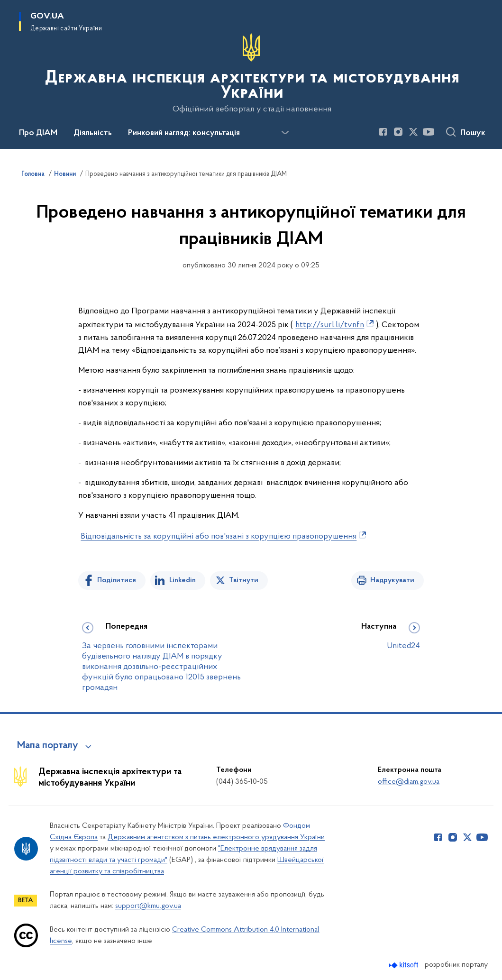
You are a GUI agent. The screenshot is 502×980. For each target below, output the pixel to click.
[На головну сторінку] (251, 73)
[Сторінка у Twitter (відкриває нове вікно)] (413, 132)
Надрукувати (392, 580)
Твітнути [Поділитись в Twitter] (244, 580)
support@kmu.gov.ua (148, 906)
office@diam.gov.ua (409, 782)
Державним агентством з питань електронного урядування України (216, 837)
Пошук (473, 133)
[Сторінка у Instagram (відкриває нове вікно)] (398, 132)
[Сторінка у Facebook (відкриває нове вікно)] (383, 132)
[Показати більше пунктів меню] (285, 133)
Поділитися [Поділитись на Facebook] (117, 580)
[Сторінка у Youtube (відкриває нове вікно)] (429, 132)
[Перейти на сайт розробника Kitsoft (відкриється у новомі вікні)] (405, 965)
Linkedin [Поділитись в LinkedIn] (183, 580)
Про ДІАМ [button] (38, 133)
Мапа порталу (48, 746)
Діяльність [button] (93, 133)
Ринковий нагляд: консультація (184, 133)
